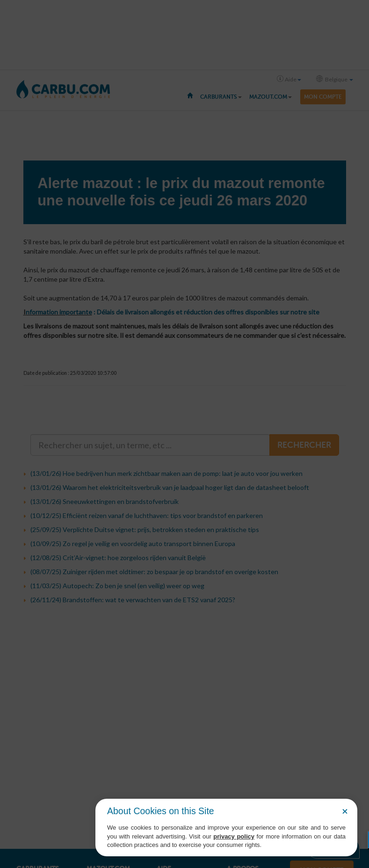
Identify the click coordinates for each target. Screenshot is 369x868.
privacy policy (234, 836)
